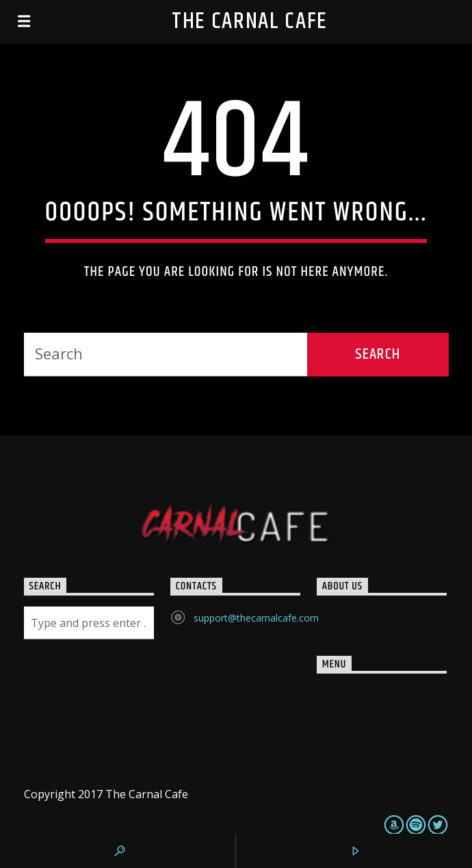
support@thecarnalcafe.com (256, 618)
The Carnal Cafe (250, 22)
